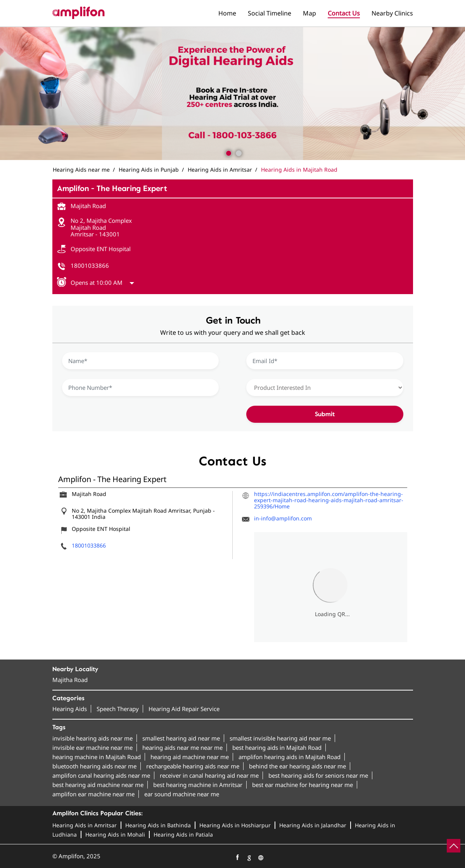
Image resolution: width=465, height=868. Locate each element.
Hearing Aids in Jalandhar (313, 825)
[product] (325, 387)
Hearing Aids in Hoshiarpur (235, 825)
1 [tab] (228, 152)
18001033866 (90, 265)
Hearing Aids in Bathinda (158, 825)
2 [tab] (238, 152)
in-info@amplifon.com (283, 518)
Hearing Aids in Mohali (115, 834)
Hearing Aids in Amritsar (85, 825)
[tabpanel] (232, 93)
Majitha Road (70, 680)
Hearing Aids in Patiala (183, 834)
